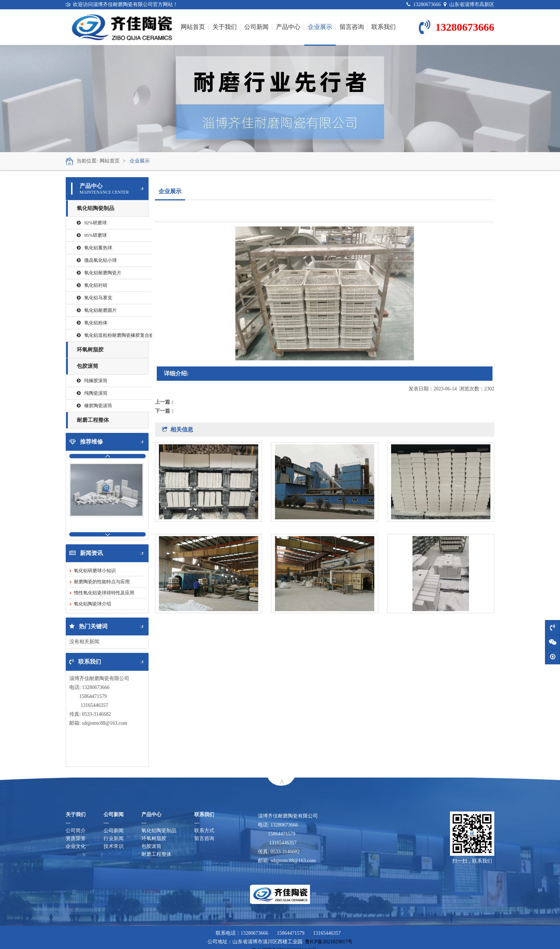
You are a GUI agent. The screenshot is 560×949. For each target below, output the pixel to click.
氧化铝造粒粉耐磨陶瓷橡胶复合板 (114, 335)
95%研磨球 (92, 235)
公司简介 (76, 831)
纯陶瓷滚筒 (92, 393)
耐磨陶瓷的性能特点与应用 (102, 582)
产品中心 (288, 27)
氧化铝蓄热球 (94, 248)
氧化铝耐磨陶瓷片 (99, 273)
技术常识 (114, 846)
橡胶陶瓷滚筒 (94, 406)
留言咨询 (352, 27)
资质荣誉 (76, 838)
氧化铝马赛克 (94, 298)
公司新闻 (256, 27)
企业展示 (320, 34)
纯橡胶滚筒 (92, 381)
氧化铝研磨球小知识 (95, 571)
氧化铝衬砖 (92, 285)
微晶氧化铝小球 (97, 260)
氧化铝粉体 (92, 323)
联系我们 (384, 27)
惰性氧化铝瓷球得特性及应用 (104, 593)
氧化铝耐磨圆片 (97, 310)
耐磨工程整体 (93, 420)
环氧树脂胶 (90, 350)
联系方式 (204, 831)
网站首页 (193, 27)
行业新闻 (114, 838)
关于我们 (225, 27)
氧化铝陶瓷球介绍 (92, 604)
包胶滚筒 (87, 366)
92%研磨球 (92, 223)
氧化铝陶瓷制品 (96, 208)
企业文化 (76, 846)
